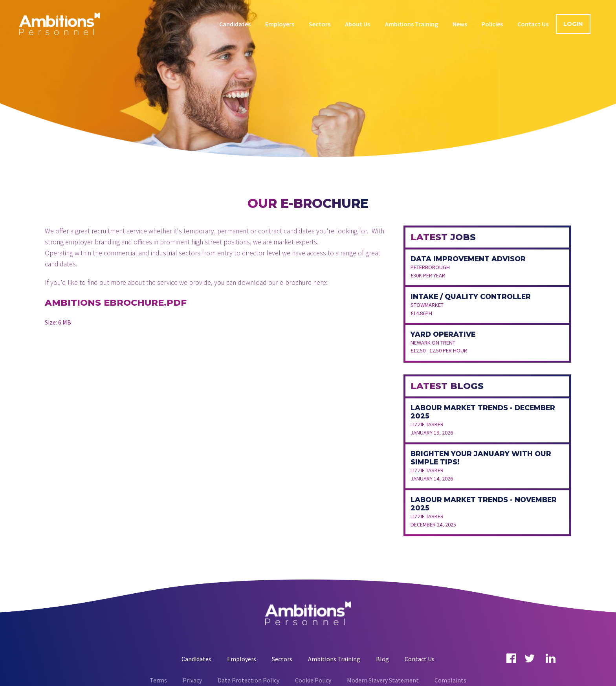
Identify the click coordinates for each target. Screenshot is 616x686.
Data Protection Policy (248, 680)
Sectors (320, 24)
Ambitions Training (412, 24)
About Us (357, 24)
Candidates (235, 24)
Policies (492, 24)
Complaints (450, 680)
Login (573, 24)
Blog (382, 659)
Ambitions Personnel (60, 24)
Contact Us (533, 24)
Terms (158, 680)
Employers (280, 24)
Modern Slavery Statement (383, 680)
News (460, 24)
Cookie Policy (313, 680)
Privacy (192, 680)
